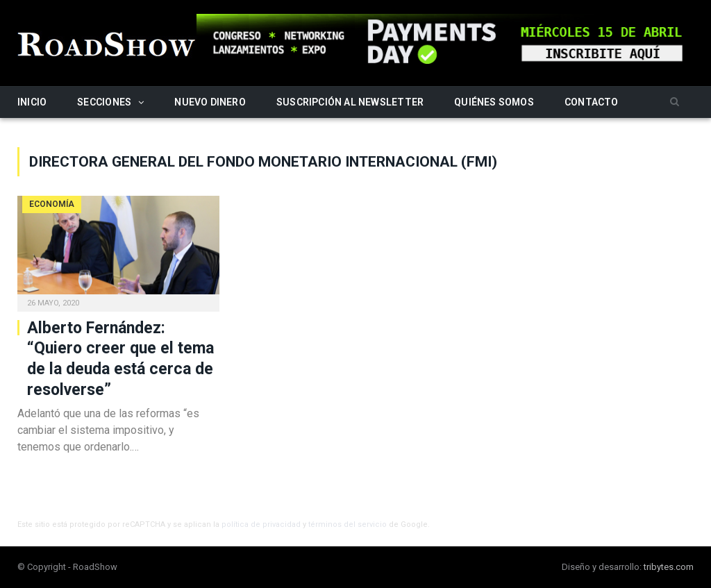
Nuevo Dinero (210, 102)
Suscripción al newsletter (350, 102)
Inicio (32, 102)
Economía (52, 204)
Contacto (592, 102)
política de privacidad (261, 524)
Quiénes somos (494, 102)
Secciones (104, 102)
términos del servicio (348, 524)
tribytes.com (669, 567)
